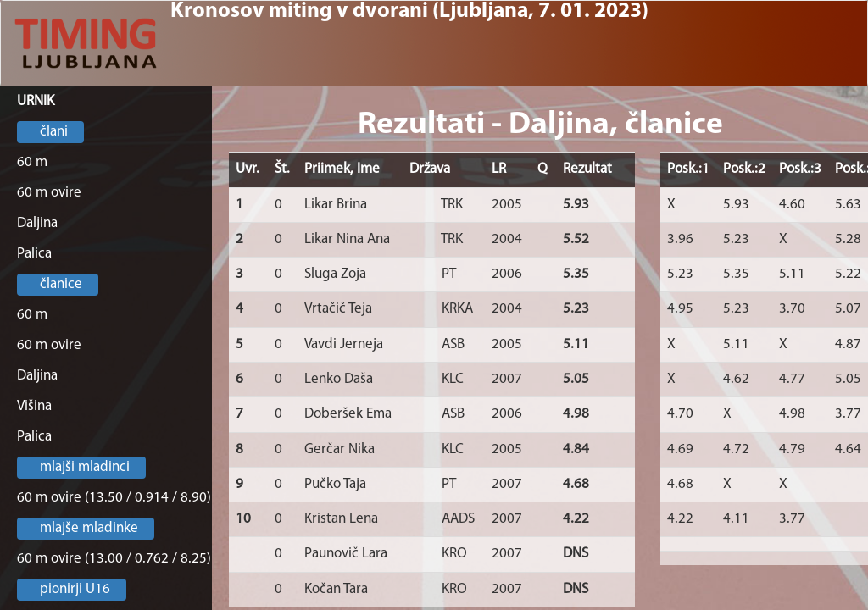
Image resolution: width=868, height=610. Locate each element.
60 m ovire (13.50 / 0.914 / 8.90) (114, 498)
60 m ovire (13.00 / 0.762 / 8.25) (114, 559)
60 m (32, 162)
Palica (34, 254)
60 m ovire (49, 193)
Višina (34, 406)
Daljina (37, 223)
